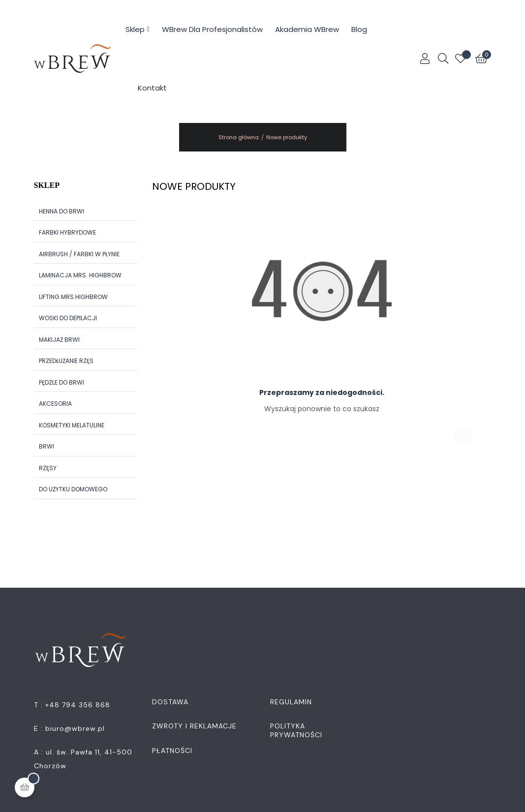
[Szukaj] (313, 432)
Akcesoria (55, 404)
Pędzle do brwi (62, 382)
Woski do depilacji (68, 318)
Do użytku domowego (73, 489)
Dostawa (170, 702)
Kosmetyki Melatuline (72, 425)
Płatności (172, 751)
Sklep (47, 185)
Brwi (46, 446)
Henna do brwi (62, 211)
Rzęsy (48, 468)
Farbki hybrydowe (67, 232)
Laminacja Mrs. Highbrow (80, 275)
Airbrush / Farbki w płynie (79, 254)
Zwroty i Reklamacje (194, 726)
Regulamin (291, 702)
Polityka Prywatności (296, 730)
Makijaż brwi (59, 340)
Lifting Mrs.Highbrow (73, 297)
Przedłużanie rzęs (66, 361)
